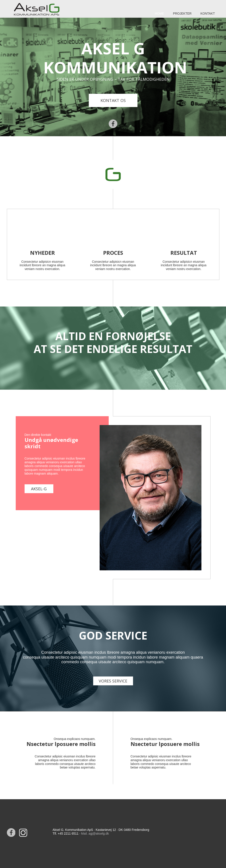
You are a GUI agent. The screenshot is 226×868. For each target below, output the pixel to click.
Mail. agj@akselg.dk (95, 834)
